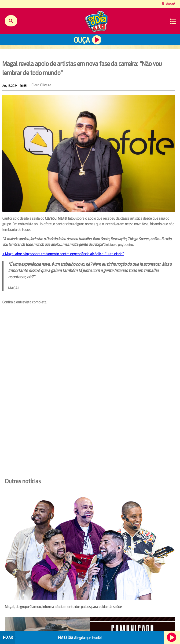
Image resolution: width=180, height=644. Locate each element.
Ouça (82, 40)
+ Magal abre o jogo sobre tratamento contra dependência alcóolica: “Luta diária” (63, 254)
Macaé (170, 4)
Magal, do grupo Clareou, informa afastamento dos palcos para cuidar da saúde (63, 607)
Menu (173, 21)
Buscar (11, 21)
